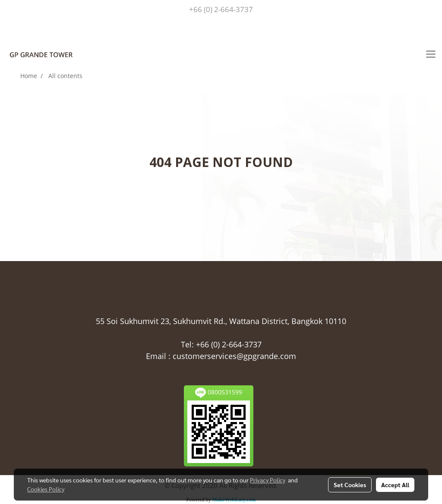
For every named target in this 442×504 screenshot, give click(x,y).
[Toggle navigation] (431, 55)
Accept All (395, 485)
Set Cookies (350, 485)
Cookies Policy (46, 489)
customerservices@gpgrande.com (234, 356)
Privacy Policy (268, 480)
